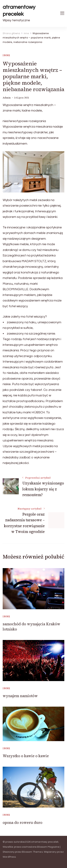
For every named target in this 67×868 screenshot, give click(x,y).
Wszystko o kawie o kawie (26, 756)
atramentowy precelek (19, 11)
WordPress (9, 857)
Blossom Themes (32, 852)
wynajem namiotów (20, 696)
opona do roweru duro (23, 823)
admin (7, 98)
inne (6, 55)
